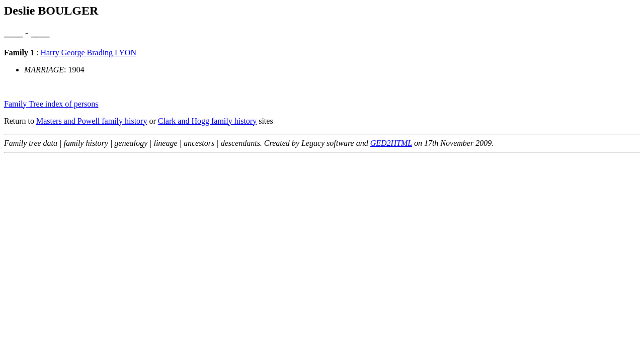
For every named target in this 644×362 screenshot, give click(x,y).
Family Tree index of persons (51, 104)
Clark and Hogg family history (207, 121)
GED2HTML (391, 143)
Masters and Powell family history (92, 121)
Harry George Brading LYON (88, 53)
